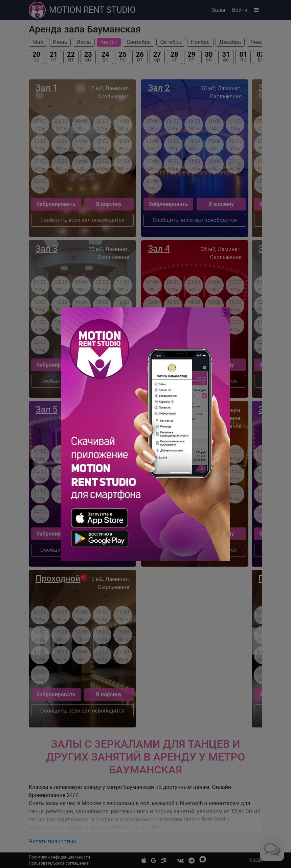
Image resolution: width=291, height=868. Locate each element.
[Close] (225, 313)
